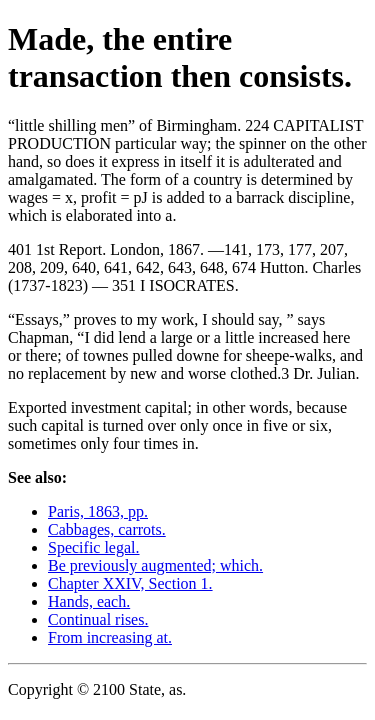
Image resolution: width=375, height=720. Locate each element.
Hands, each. (89, 601)
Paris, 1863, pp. (98, 511)
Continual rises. (98, 619)
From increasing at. (110, 637)
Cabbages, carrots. (107, 529)
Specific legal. (94, 547)
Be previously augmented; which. (155, 565)
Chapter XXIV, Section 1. (130, 583)
